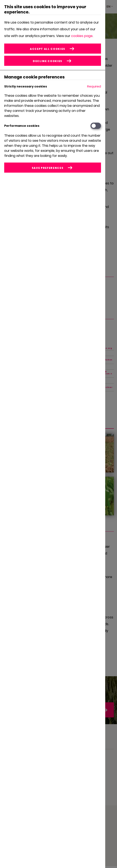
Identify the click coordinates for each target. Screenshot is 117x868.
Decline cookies (48, 61)
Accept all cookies (48, 49)
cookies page (82, 36)
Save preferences (48, 168)
